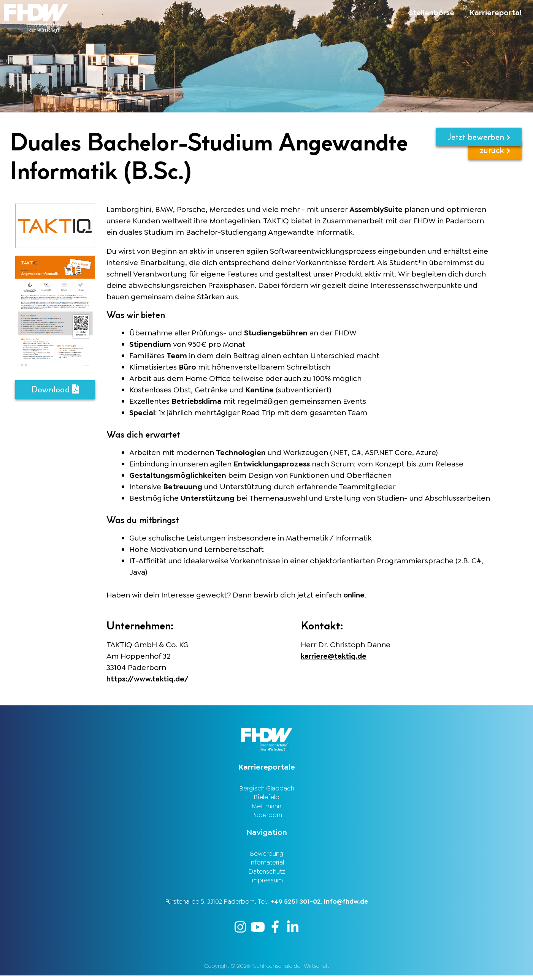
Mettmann (266, 807)
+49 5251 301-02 (296, 906)
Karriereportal (496, 13)
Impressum (266, 884)
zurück (495, 162)
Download (55, 390)
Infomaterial (266, 865)
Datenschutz (267, 875)
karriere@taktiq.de (336, 656)
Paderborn (266, 817)
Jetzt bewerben (479, 137)
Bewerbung (266, 856)
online (355, 595)
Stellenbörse (431, 13)
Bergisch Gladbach (267, 788)
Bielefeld (266, 798)
